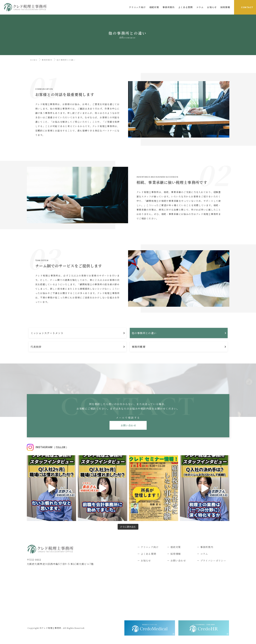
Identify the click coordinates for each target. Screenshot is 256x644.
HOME (33, 60)
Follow (61, 447)
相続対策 (176, 547)
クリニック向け (150, 547)
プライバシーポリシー (213, 561)
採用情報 (176, 554)
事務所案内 (47, 60)
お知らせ (146, 561)
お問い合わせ (128, 425)
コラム (204, 554)
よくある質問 (149, 554)
